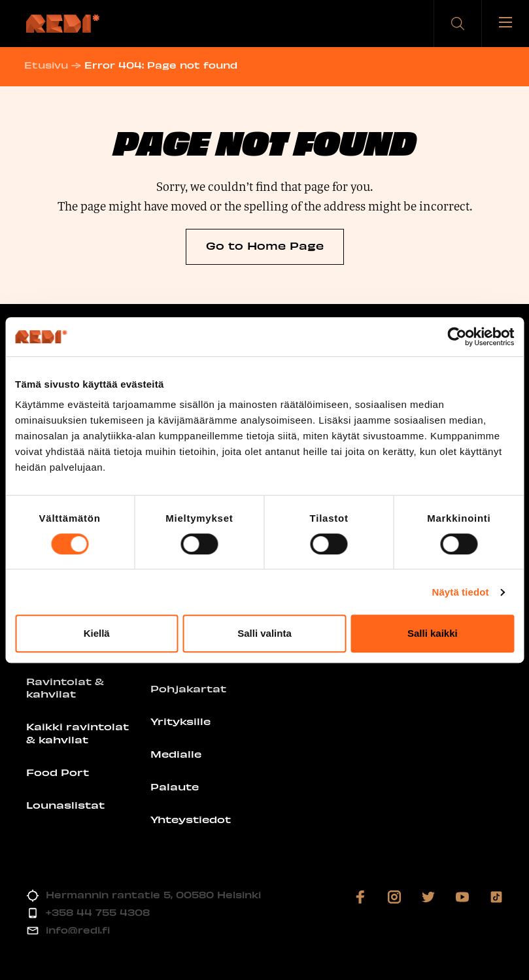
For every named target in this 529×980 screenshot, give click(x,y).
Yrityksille (180, 721)
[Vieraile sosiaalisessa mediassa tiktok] (496, 897)
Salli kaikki (433, 633)
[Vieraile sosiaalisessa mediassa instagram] (394, 897)
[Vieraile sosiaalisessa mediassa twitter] (428, 897)
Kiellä (97, 633)
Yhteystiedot (191, 819)
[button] (458, 24)
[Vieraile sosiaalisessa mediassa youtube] (462, 897)
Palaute (175, 786)
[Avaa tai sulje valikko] (505, 24)
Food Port (58, 772)
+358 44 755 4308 (98, 912)
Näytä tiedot (461, 592)
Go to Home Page (265, 245)
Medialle (176, 754)
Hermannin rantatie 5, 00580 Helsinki (153, 895)
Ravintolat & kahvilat (65, 688)
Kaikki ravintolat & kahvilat (77, 733)
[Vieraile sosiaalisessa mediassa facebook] (360, 897)
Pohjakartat (188, 688)
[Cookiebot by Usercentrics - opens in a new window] (457, 337)
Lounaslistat (65, 805)
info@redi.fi (78, 930)
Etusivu (48, 65)
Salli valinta (264, 633)
